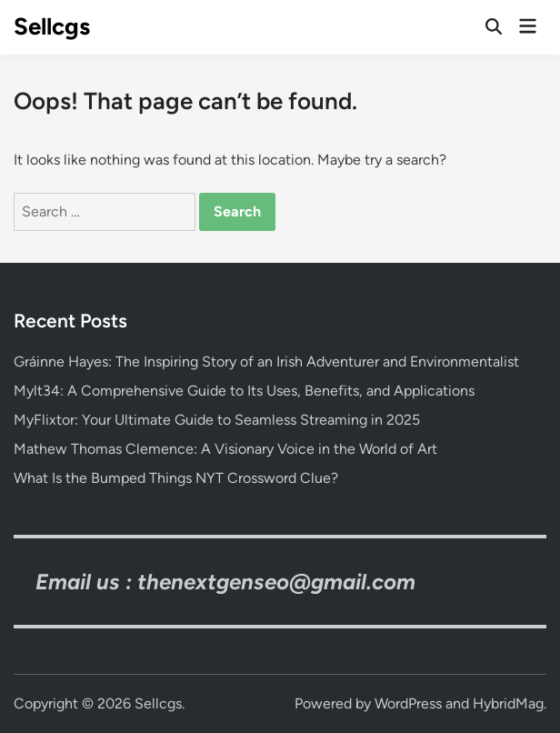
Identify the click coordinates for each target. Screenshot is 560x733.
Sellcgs (52, 26)
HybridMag (508, 703)
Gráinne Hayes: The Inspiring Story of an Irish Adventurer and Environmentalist (266, 361)
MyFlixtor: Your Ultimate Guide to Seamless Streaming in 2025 (217, 420)
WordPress (408, 703)
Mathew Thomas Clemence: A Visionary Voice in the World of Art (225, 449)
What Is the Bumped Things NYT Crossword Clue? (176, 478)
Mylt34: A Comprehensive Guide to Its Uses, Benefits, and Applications (244, 391)
